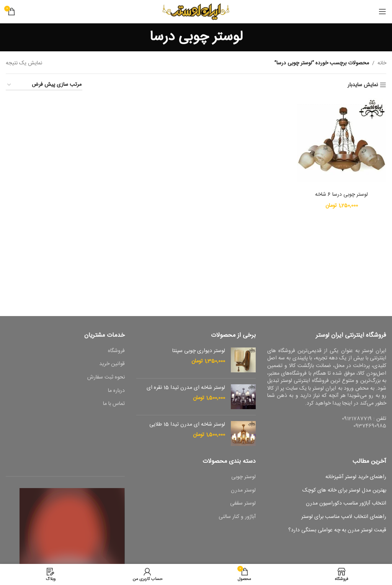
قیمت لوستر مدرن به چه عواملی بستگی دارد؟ (337, 531)
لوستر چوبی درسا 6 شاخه (341, 195)
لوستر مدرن (243, 491)
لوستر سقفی (243, 504)
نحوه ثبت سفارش (106, 378)
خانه (382, 63)
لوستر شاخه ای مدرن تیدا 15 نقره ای (186, 388)
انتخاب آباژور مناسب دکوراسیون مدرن (346, 504)
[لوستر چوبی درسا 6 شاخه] (342, 143)
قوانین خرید (112, 364)
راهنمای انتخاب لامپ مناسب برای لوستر (344, 517)
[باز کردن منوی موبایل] (382, 11)
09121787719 (357, 419)
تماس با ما (114, 404)
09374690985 (370, 426)
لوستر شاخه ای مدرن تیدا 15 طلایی (187, 425)
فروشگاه (116, 351)
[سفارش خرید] (44, 85)
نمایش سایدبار (363, 85)
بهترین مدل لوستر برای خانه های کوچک (344, 491)
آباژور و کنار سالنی (237, 517)
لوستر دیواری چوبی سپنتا (199, 351)
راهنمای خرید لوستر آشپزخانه (356, 477)
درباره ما (116, 391)
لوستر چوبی (243, 477)
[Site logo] (196, 12)
